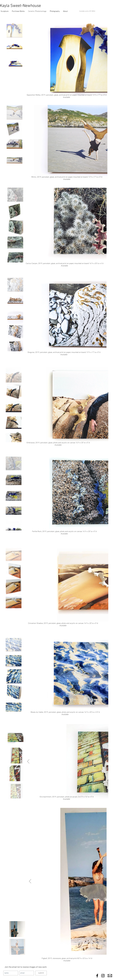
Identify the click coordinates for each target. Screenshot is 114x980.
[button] (18, 11)
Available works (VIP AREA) (87, 11)
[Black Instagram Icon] (103, 976)
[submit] (41, 973)
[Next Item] (28, 762)
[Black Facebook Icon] (97, 976)
